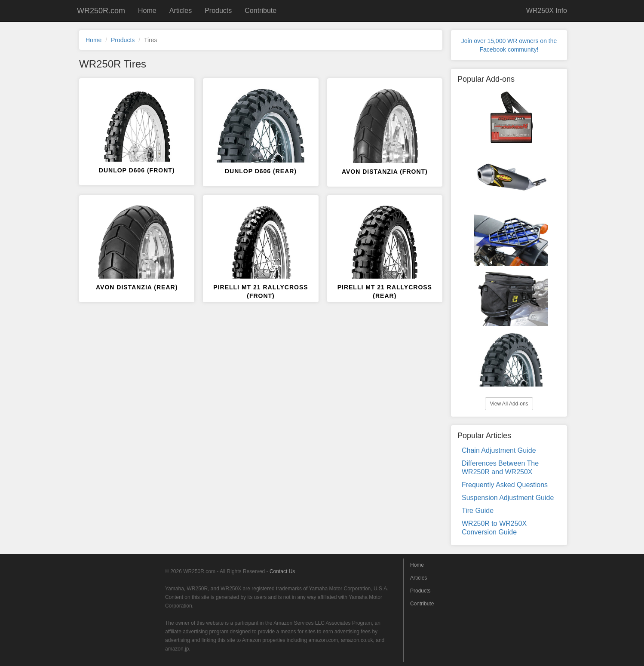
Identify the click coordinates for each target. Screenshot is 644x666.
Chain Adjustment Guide (499, 450)
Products (218, 11)
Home (147, 11)
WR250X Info (547, 11)
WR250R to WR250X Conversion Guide (494, 528)
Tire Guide (478, 511)
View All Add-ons (509, 404)
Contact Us (282, 571)
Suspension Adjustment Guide (508, 498)
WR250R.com (101, 11)
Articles (181, 11)
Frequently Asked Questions (505, 485)
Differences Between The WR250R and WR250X (500, 468)
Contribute (261, 11)
